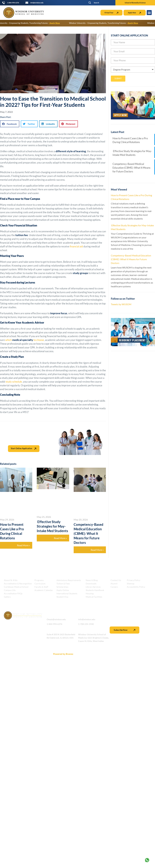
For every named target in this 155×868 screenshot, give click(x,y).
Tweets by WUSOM (121, 304)
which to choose (24, 340)
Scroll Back (146, 654)
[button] (96, 3)
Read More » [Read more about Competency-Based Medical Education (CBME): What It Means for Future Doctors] (97, 550)
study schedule (14, 382)
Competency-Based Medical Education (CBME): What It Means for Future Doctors (88, 534)
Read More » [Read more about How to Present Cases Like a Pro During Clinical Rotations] (23, 545)
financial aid (76, 246)
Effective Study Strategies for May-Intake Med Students (52, 526)
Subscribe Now (124, 630)
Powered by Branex (63, 654)
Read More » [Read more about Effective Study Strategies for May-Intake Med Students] (60, 538)
